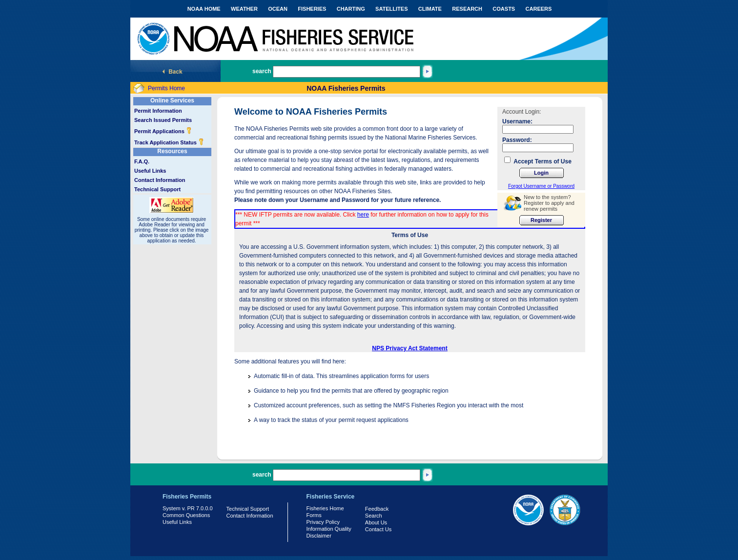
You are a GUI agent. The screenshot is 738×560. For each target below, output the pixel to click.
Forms (314, 515)
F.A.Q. (142, 161)
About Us (376, 522)
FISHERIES (312, 9)
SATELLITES (391, 9)
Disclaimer (319, 536)
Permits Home (166, 88)
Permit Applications (163, 131)
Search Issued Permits (163, 120)
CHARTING (351, 9)
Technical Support (157, 189)
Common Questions (186, 515)
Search (374, 516)
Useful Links (150, 171)
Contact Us (378, 529)
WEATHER (244, 9)
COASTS (504, 9)
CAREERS (539, 9)
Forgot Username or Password (541, 186)
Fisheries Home (325, 508)
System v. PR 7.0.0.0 (188, 508)
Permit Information (158, 111)
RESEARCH (467, 9)
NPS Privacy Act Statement (410, 348)
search (262, 71)
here (363, 215)
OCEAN (278, 9)
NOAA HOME (204, 9)
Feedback (377, 509)
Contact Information (160, 180)
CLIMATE (430, 9)
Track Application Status (169, 142)
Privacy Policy (323, 522)
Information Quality (329, 529)
